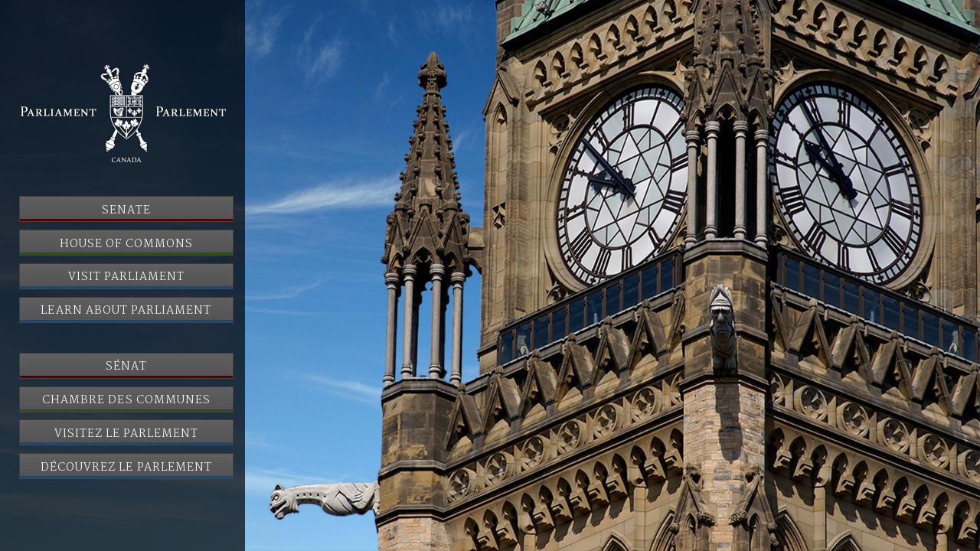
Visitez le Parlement (127, 434)
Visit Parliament (127, 277)
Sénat (126, 367)
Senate (126, 210)
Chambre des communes (126, 400)
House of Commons (126, 244)
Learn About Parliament (126, 311)
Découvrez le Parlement (126, 468)
